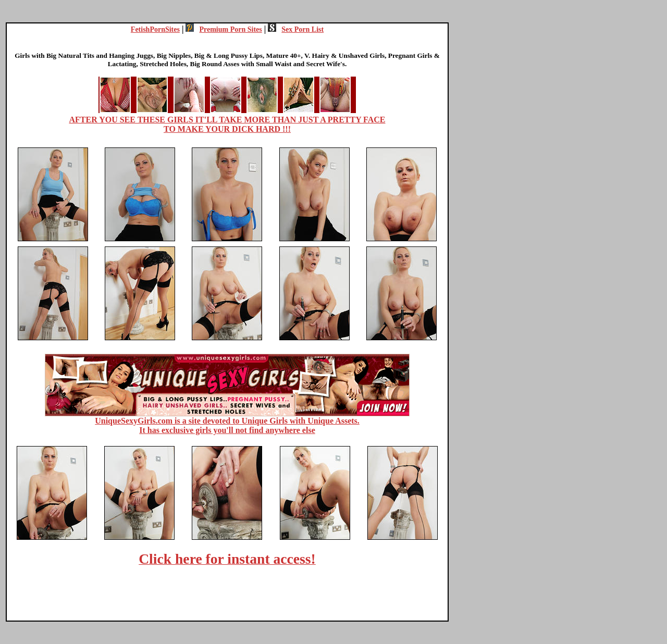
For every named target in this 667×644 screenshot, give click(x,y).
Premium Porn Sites (224, 29)
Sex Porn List (296, 29)
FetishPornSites (155, 29)
